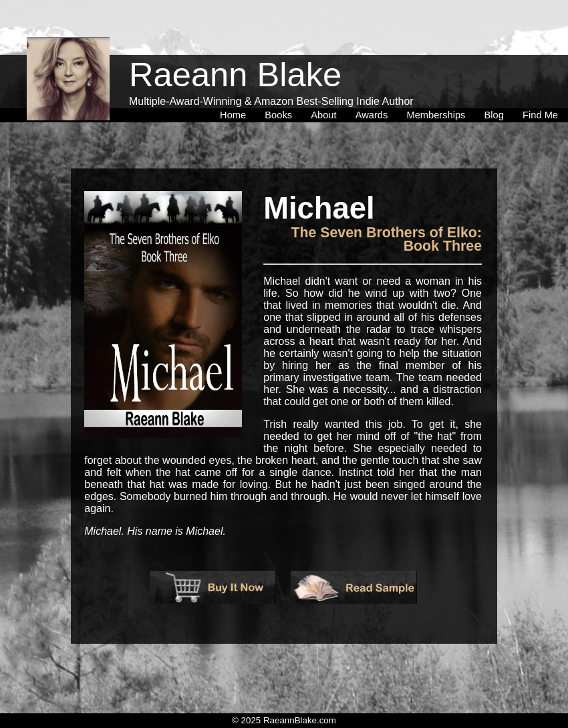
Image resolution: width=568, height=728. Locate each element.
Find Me (540, 86)
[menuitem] (236, 86)
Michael (319, 209)
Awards (375, 86)
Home (236, 86)
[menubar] (389, 86)
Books (281, 86)
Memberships (438, 86)
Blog (497, 86)
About (326, 86)
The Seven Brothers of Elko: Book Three (386, 239)
